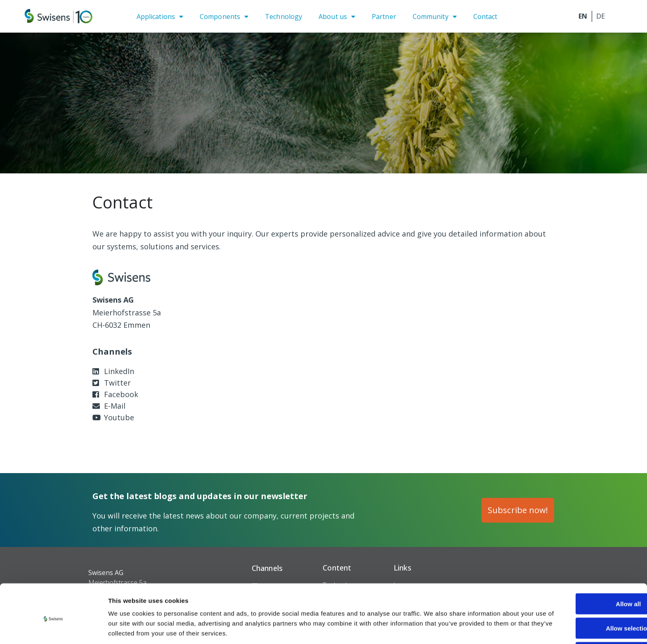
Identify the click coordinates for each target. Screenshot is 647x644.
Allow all (578, 572)
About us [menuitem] (333, 17)
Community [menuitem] (431, 17)
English (583, 16)
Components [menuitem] (220, 17)
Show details (433, 628)
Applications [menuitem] (156, 17)
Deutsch (601, 16)
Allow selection (578, 596)
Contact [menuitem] (485, 17)
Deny (578, 620)
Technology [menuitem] (283, 17)
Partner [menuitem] (384, 17)
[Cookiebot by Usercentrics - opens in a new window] (53, 628)
